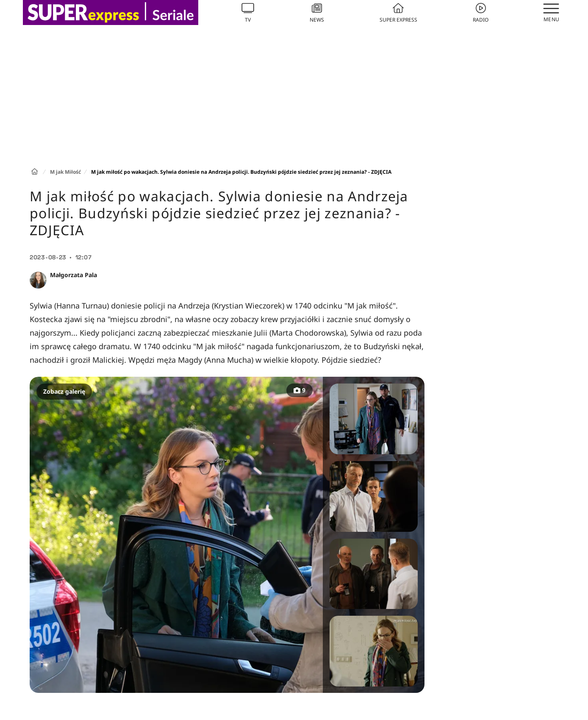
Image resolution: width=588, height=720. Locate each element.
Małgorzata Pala (73, 275)
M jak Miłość (65, 172)
